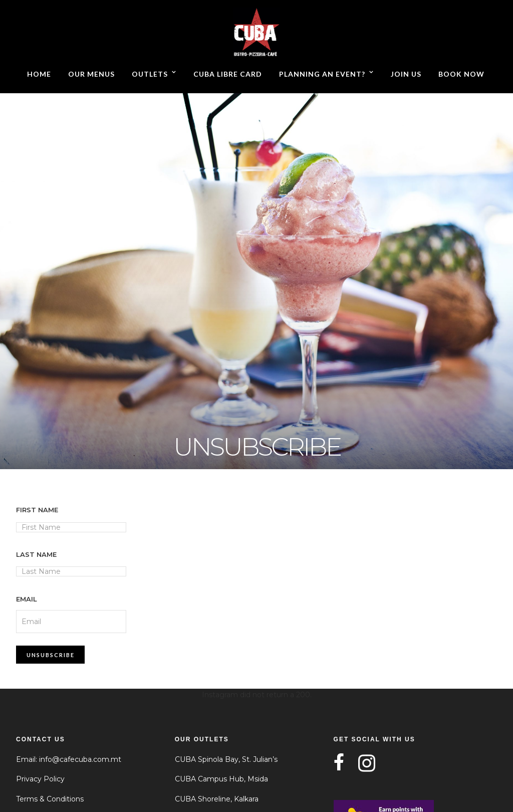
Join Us (406, 74)
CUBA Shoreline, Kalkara (217, 799)
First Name (37, 510)
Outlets (150, 74)
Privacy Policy (40, 779)
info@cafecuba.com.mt (80, 759)
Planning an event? (322, 74)
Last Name (36, 554)
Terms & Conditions (50, 799)
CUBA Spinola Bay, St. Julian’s (226, 759)
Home (39, 74)
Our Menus (91, 74)
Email (27, 599)
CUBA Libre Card (228, 74)
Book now (461, 74)
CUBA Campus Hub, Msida (221, 779)
